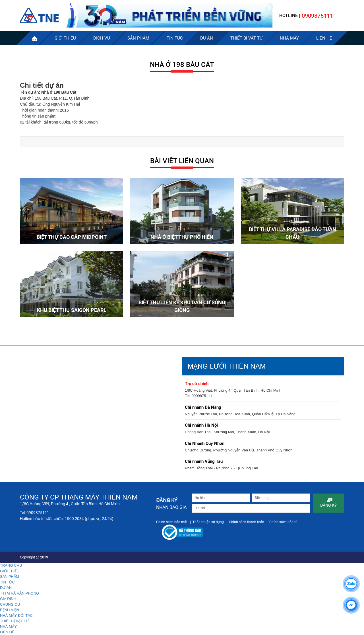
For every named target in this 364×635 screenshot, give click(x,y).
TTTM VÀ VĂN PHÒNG (19, 593)
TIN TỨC (7, 582)
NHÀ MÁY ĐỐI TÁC (16, 616)
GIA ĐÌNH (8, 599)
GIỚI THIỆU (10, 571)
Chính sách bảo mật (172, 522)
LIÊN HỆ (7, 632)
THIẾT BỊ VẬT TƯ (14, 621)
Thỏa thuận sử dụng (208, 522)
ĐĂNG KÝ (328, 503)
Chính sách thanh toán (247, 522)
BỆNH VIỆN (10, 610)
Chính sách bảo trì (283, 522)
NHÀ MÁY (8, 627)
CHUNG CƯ (10, 604)
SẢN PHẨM (10, 577)
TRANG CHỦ (11, 565)
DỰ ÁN (6, 588)
